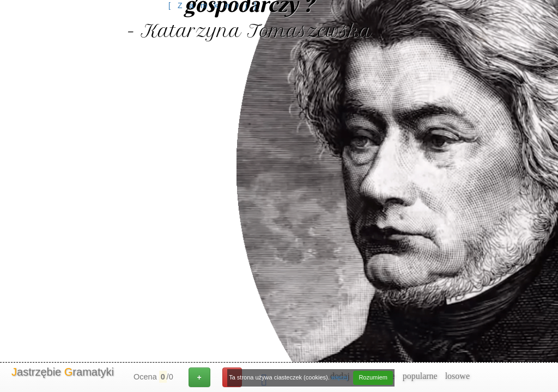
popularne (420, 376)
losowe (457, 376)
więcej (340, 377)
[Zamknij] (216, 5)
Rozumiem (373, 377)
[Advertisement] (216, 35)
